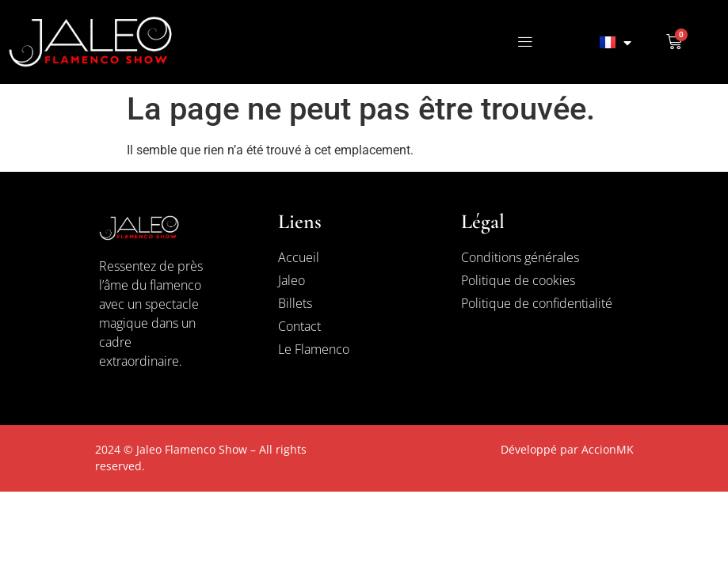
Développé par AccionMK (567, 449)
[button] (525, 42)
